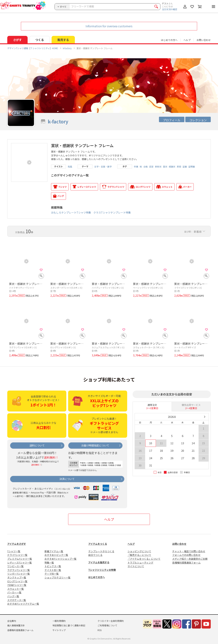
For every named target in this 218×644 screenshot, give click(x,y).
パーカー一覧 (14, 592)
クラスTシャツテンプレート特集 (112, 212)
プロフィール (172, 120)
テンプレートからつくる (101, 551)
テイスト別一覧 (53, 570)
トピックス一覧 (53, 566)
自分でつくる (95, 555)
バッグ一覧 (13, 596)
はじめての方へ (97, 577)
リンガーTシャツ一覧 (19, 574)
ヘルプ (187, 40)
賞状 (165, 167)
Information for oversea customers (109, 26)
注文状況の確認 (169, 9)
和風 (70, 167)
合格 (146, 167)
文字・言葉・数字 (103, 167)
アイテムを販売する (99, 562)
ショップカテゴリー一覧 (57, 577)
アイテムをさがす (17, 544)
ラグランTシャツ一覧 (19, 570)
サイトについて (136, 566)
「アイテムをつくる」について (144, 559)
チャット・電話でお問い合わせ (189, 551)
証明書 (192, 167)
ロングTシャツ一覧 (17, 581)
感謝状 (172, 167)
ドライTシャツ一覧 (17, 555)
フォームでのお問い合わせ (186, 555)
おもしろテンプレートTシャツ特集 (71, 212)
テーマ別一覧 (52, 574)
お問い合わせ (204, 40)
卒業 (136, 167)
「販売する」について (139, 555)
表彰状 (158, 167)
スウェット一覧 (16, 589)
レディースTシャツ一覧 (20, 563)
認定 (151, 167)
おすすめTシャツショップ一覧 (60, 559)
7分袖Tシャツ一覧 (17, 585)
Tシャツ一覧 (14, 551)
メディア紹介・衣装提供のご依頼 (190, 559)
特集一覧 (49, 563)
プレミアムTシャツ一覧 (20, 559)
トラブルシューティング (140, 563)
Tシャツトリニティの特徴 (102, 570)
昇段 (179, 167)
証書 (185, 167)
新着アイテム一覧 (54, 551)
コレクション (198, 120)
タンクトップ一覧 (17, 577)
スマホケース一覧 (17, 600)
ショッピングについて (139, 551)
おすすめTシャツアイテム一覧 (23, 604)
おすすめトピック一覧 (56, 555)
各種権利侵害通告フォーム (186, 563)
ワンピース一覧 (15, 566)
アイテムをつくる (98, 544)
